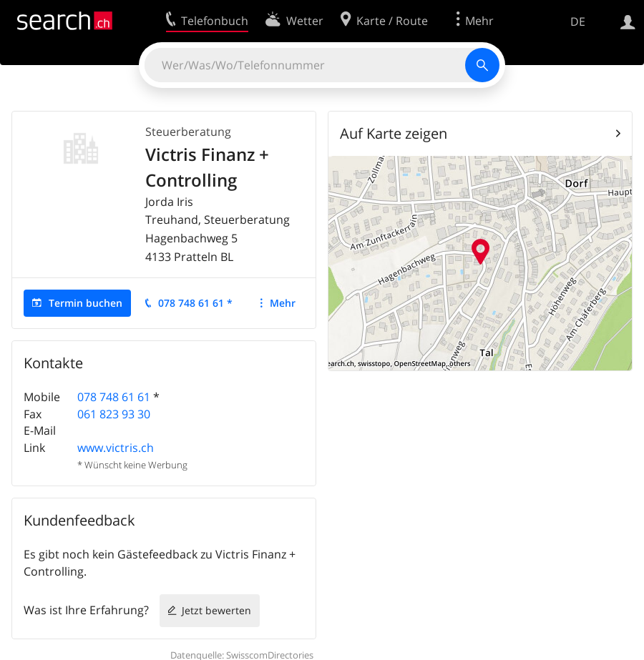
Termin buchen (86, 303)
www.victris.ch (116, 448)
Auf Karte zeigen (394, 133)
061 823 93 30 (114, 414)
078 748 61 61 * (195, 303)
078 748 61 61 (114, 397)
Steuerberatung (188, 132)
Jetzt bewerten (216, 610)
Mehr (283, 303)
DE (578, 21)
